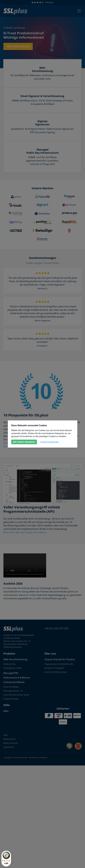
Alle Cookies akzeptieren (24, 442)
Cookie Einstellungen (50, 442)
